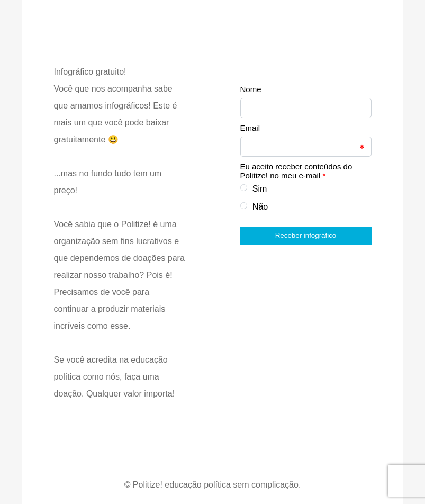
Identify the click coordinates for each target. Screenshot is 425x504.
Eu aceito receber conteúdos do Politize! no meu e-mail (296, 171)
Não (260, 207)
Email (250, 128)
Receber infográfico (306, 235)
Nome (251, 89)
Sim (260, 189)
